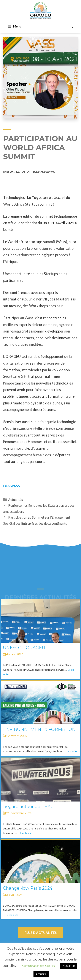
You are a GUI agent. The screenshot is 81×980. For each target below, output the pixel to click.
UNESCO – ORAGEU (24, 648)
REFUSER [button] (41, 974)
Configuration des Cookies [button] (39, 966)
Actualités (16, 500)
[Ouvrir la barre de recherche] (71, 26)
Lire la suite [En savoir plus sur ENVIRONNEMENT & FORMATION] (71, 751)
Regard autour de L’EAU (28, 806)
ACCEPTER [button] (69, 966)
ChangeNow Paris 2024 (28, 888)
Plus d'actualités (41, 933)
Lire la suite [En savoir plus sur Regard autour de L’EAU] (27, 833)
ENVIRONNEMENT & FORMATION (39, 729)
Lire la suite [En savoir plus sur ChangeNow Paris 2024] (12, 915)
